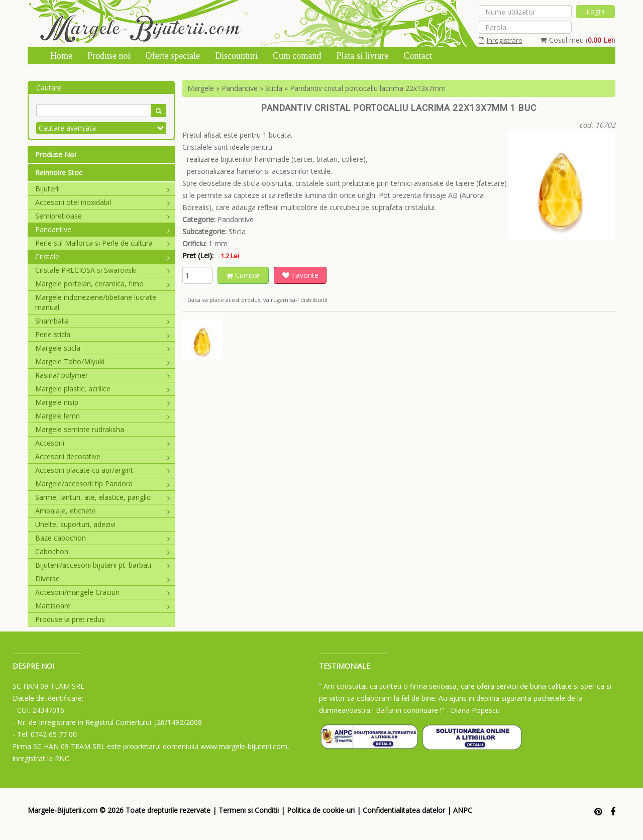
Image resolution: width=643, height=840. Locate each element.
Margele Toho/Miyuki (102, 361)
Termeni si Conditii (249, 810)
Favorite (300, 275)
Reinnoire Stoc (59, 173)
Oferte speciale (173, 56)
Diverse (102, 579)
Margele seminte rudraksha (80, 429)
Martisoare (102, 606)
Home (61, 56)
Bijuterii (102, 189)
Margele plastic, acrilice (102, 389)
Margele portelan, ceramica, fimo (102, 284)
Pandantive (102, 229)
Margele (201, 88)
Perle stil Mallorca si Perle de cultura (102, 243)
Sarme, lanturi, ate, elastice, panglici (102, 497)
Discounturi (236, 56)
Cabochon (102, 551)
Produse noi (109, 56)
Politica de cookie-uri (321, 810)
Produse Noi (56, 154)
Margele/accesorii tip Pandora (102, 484)
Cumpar (243, 275)
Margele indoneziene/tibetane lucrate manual (96, 302)
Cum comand (297, 56)
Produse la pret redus (70, 619)
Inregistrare (501, 40)
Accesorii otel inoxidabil (102, 202)
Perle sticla (102, 334)
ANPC (463, 810)
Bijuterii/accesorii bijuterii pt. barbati (102, 565)
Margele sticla (102, 348)
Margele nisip (102, 402)
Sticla (274, 88)
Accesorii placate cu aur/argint (102, 470)
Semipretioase (102, 216)
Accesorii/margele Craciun (102, 592)
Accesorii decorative (102, 456)
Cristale (102, 256)
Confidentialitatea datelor (404, 810)
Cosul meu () (578, 40)
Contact (417, 56)
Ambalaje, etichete (102, 511)
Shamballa (102, 321)
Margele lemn (102, 416)
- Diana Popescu (473, 710)
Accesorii (102, 443)
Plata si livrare (362, 56)
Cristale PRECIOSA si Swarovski (102, 270)
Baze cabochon (102, 538)
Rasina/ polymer (102, 375)
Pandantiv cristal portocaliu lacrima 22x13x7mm (368, 88)
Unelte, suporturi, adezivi (75, 524)
